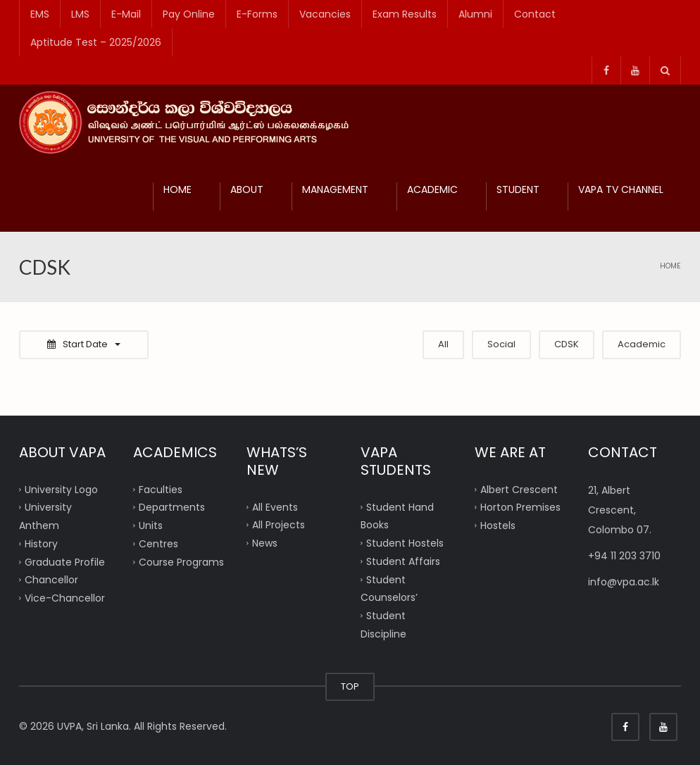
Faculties (161, 489)
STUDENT (518, 189)
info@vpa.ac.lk (624, 582)
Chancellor (51, 580)
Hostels (498, 525)
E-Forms (257, 14)
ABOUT (247, 189)
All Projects (279, 525)
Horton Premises (520, 507)
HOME (177, 189)
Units (151, 525)
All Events (275, 506)
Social (501, 344)
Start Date (84, 344)
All (443, 344)
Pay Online (189, 14)
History (41, 543)
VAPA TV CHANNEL (621, 189)
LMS (80, 14)
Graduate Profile (65, 561)
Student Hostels (405, 543)
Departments (172, 507)
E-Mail (126, 14)
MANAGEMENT (335, 189)
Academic (642, 344)
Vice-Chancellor (65, 598)
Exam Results (405, 14)
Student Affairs (403, 561)
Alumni (475, 14)
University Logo (61, 489)
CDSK (567, 344)
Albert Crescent (519, 489)
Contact (535, 14)
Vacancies (325, 14)
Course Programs (181, 561)
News (265, 543)
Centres (158, 543)
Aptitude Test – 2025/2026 (96, 42)
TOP (350, 686)
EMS (40, 14)
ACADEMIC (432, 189)
